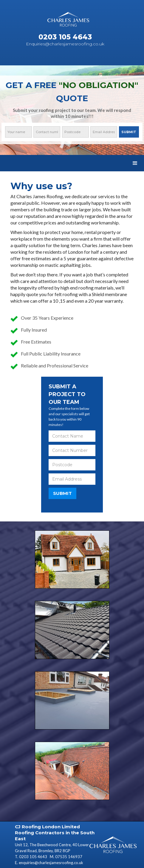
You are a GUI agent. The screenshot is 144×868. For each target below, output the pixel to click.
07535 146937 (69, 857)
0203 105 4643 (34, 857)
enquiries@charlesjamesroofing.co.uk (51, 863)
